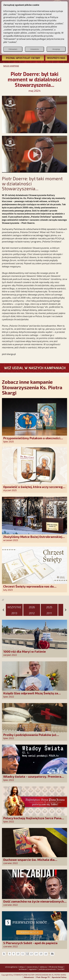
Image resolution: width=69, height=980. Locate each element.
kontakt (61, 969)
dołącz (22, 967)
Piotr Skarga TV (43, 977)
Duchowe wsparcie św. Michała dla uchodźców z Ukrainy (29, 861)
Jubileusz (43, 967)
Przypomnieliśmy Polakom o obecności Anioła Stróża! (32, 440)
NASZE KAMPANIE (11, 66)
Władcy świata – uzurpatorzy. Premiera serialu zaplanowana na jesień (32, 778)
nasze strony (32, 967)
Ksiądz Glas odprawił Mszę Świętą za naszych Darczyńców (31, 695)
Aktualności (29, 977)
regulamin (33, 969)
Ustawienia (34, 49)
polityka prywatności (47, 969)
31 (52, 954)
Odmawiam (13, 49)
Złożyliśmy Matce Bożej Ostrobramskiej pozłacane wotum (33, 538)
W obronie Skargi (56, 967)
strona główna (11, 967)
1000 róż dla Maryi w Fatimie (25, 651)
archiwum (23, 969)
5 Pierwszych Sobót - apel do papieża (30, 943)
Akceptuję (56, 49)
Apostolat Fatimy (59, 977)
